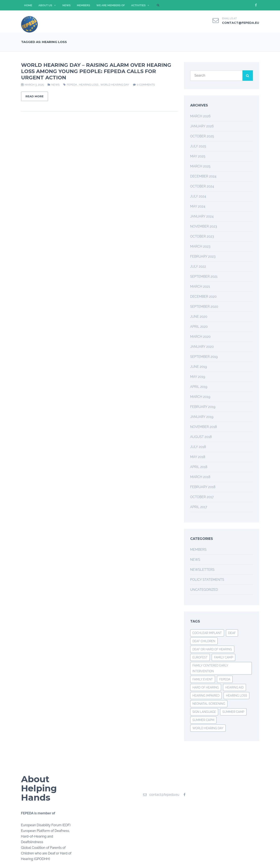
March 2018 (200, 477)
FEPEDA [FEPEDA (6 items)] (225, 679)
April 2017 (199, 507)
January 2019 (202, 417)
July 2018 (198, 447)
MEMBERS (84, 5)
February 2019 (203, 407)
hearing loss (89, 85)
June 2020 (199, 317)
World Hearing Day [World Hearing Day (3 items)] (208, 728)
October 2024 (202, 186)
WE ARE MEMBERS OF (111, 5)
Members (198, 550)
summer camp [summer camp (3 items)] (233, 712)
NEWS (67, 5)
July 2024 (198, 196)
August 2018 (201, 437)
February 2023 (203, 256)
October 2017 (202, 497)
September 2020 (204, 307)
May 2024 (198, 206)
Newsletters (202, 570)
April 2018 (199, 467)
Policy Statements (207, 580)
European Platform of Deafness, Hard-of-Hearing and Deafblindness (46, 836)
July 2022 (198, 266)
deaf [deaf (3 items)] (232, 633)
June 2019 (199, 367)
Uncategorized (204, 590)
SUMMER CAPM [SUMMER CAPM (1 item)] (203, 720)
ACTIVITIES (140, 5)
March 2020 (200, 337)
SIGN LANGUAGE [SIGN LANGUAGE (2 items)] (204, 712)
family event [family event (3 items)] (203, 679)
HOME (28, 5)
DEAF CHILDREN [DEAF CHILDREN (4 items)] (204, 641)
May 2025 (198, 156)
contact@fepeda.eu (241, 23)
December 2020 (203, 297)
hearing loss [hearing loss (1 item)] (236, 696)
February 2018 (203, 487)
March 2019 (200, 397)
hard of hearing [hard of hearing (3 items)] (206, 687)
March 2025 (200, 166)
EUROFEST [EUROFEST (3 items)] (200, 657)
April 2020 (199, 327)
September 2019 (204, 357)
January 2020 (202, 347)
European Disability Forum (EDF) (46, 825)
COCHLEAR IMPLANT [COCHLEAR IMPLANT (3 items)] (207, 633)
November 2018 (204, 427)
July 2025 (198, 146)
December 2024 (203, 176)
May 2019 (198, 377)
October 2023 (202, 236)
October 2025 (202, 136)
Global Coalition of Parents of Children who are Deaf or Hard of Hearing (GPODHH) (46, 853)
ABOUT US (47, 5)
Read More (35, 96)
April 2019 (199, 387)
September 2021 (204, 276)
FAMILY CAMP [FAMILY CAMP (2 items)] (224, 657)
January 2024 (202, 216)
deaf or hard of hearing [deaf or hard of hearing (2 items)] (212, 649)
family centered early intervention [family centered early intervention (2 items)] (210, 668)
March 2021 (200, 287)
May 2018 (198, 457)
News (55, 85)
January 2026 (202, 126)
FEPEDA (72, 85)
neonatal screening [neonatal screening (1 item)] (209, 704)
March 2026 (200, 116)
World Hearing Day (115, 85)
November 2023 (204, 226)
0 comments (146, 85)
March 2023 (200, 246)
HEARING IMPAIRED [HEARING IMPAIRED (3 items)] (206, 696)
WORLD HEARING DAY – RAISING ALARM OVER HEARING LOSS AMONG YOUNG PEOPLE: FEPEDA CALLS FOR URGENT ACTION (96, 71)
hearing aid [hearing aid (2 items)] (234, 687)
